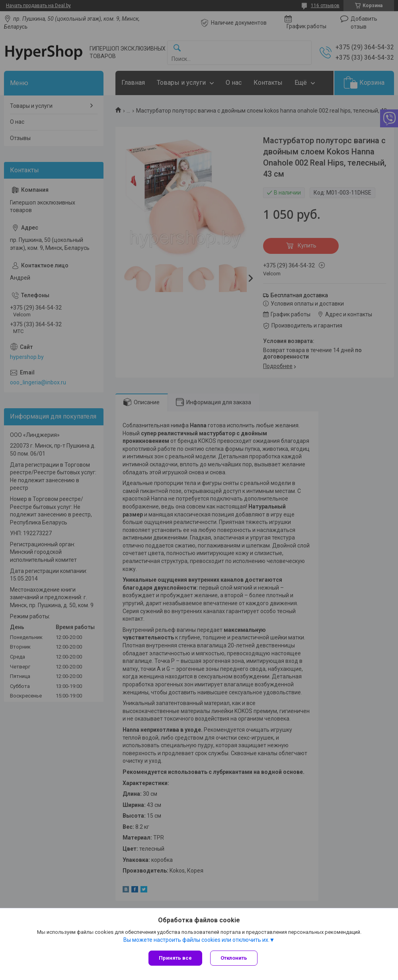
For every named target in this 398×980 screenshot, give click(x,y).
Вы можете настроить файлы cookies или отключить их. (196, 940)
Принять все (175, 958)
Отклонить (234, 958)
